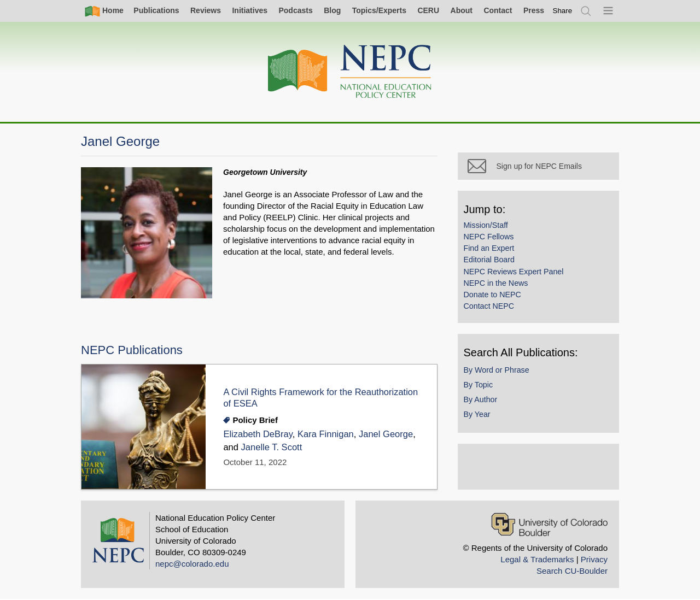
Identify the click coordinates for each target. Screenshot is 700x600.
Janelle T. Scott (272, 447)
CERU (428, 10)
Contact (498, 10)
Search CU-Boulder (572, 571)
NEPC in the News (498, 285)
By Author (483, 402)
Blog (332, 10)
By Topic (481, 387)
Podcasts (295, 10)
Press (534, 10)
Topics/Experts (379, 10)
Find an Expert (491, 250)
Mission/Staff (488, 227)
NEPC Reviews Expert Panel (516, 274)
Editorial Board (491, 262)
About (462, 10)
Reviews (206, 10)
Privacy (594, 560)
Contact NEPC (491, 308)
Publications (156, 10)
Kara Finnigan (326, 435)
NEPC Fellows (491, 239)
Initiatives (250, 10)
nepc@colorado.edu (192, 564)
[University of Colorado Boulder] (549, 525)
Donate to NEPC (495, 297)
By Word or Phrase (499, 372)
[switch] (563, 11)
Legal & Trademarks (537, 560)
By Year (479, 416)
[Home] (350, 72)
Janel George (386, 435)
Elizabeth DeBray (258, 435)
